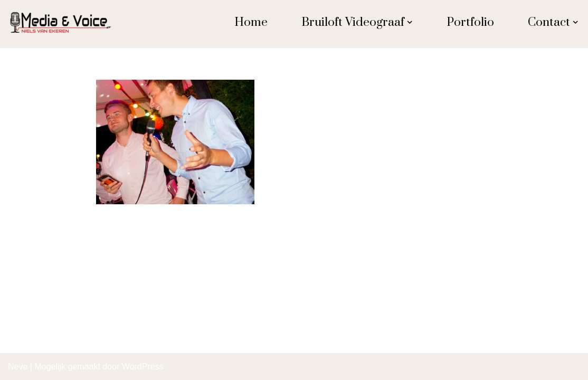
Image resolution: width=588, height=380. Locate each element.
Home (251, 22)
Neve (18, 367)
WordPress (143, 367)
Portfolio (470, 22)
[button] (410, 22)
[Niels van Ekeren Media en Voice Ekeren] (61, 22)
